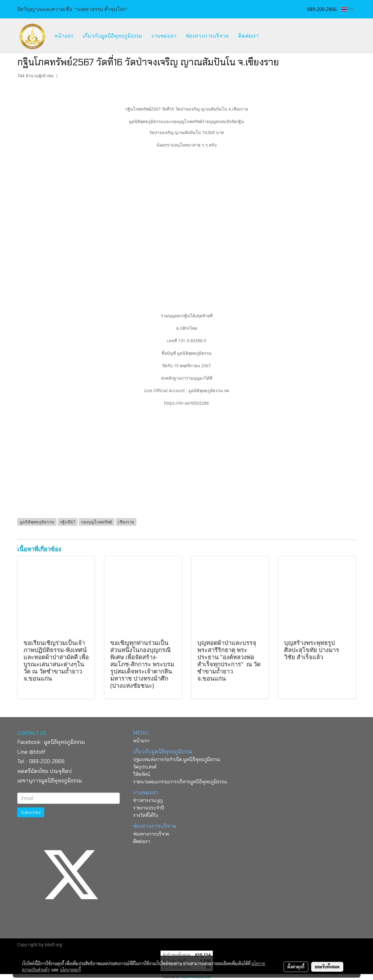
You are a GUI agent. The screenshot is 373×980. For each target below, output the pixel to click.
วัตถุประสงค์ (145, 767)
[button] (269, 36)
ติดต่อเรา (248, 36)
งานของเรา (164, 36)
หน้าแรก (64, 36)
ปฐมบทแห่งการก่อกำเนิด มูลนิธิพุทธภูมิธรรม (177, 759)
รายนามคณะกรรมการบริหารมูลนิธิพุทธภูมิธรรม (180, 782)
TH (348, 9)
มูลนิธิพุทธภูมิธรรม (64, 742)
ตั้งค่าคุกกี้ (296, 967)
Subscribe (31, 812)
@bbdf (37, 752)
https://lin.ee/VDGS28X (187, 403)
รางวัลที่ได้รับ (146, 815)
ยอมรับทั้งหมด (327, 967)
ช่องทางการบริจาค (207, 36)
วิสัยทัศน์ (142, 774)
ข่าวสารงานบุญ (148, 800)
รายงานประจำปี (149, 808)
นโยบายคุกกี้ (70, 970)
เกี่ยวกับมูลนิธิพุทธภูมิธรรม (112, 36)
